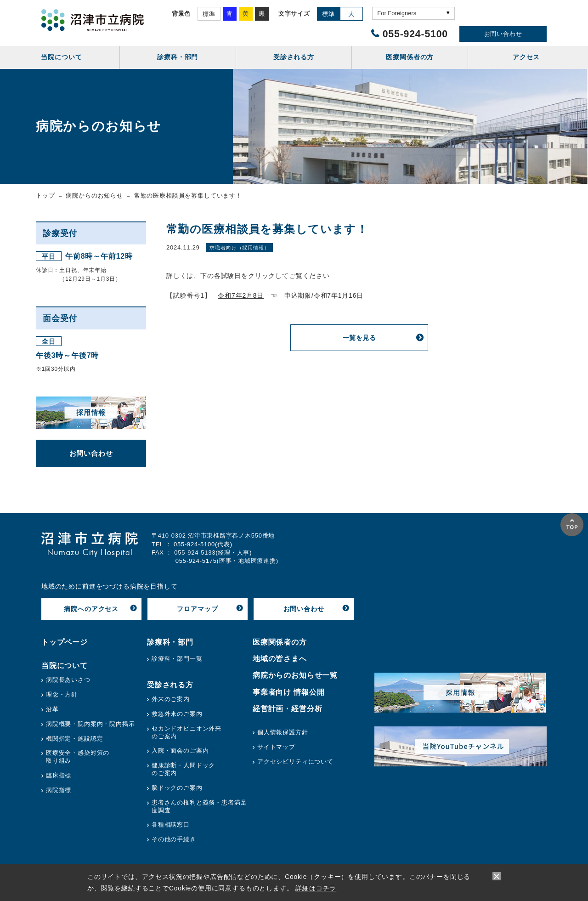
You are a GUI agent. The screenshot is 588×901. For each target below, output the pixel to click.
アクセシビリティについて (295, 762)
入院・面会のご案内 (180, 751)
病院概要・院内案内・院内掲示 (90, 724)
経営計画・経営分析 (288, 709)
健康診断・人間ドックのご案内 (183, 769)
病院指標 (59, 790)
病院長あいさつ (68, 680)
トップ (45, 195)
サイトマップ (276, 747)
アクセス (526, 57)
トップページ (65, 642)
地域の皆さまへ (280, 659)
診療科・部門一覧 (177, 659)
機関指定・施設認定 (75, 739)
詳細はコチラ (316, 888)
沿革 (52, 709)
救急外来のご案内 (177, 714)
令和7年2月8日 (241, 295)
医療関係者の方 (280, 642)
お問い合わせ (503, 34)
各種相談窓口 (171, 824)
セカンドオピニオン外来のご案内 (187, 732)
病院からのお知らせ (94, 195)
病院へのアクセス (91, 609)
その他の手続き (174, 839)
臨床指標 (59, 775)
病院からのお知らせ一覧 (295, 675)
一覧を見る (359, 338)
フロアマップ (197, 609)
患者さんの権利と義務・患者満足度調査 (199, 806)
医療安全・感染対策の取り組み (78, 757)
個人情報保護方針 (283, 732)
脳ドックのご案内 (177, 788)
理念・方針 (62, 694)
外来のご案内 (171, 699)
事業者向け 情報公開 (289, 692)
